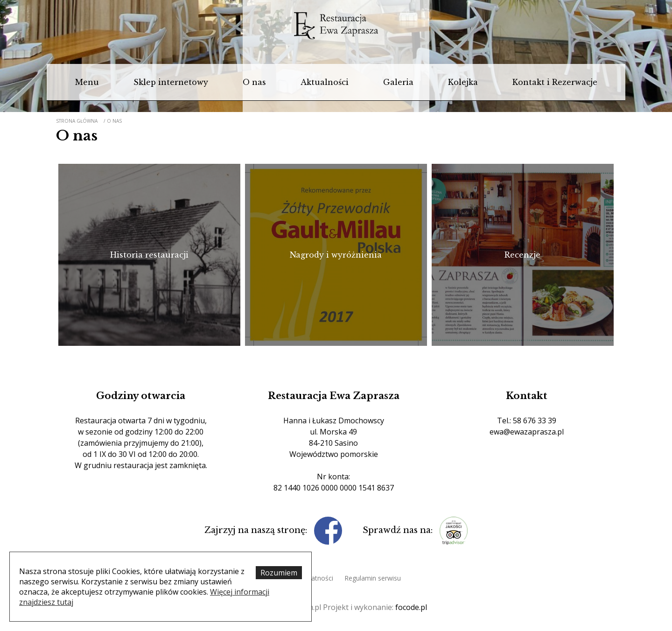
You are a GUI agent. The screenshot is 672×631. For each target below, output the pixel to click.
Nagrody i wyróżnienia (336, 255)
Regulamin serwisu (373, 578)
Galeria (398, 82)
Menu (87, 82)
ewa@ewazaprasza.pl (527, 432)
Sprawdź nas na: (399, 530)
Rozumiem (279, 573)
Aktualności (325, 82)
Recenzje (522, 255)
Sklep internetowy (171, 82)
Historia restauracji (149, 255)
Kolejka (463, 82)
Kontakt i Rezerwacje (555, 82)
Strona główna (77, 121)
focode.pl (411, 607)
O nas (254, 82)
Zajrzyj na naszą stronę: (257, 530)
